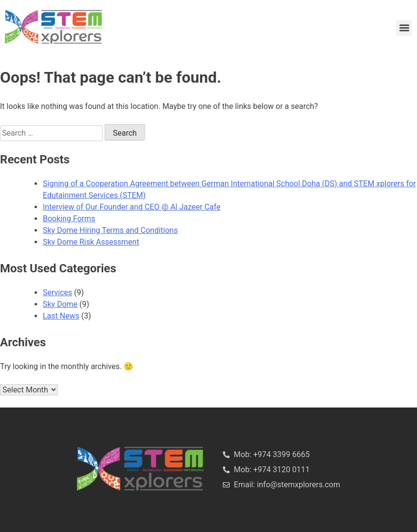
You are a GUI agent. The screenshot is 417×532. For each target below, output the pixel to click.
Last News (61, 316)
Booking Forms (69, 219)
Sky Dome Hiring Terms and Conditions (110, 230)
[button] (404, 28)
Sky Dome (60, 304)
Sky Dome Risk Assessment (91, 242)
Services (57, 293)
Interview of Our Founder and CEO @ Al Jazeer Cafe (132, 207)
